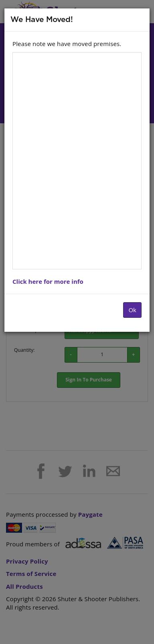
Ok (132, 310)
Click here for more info (48, 281)
